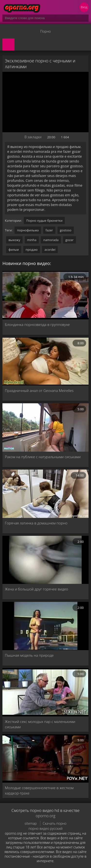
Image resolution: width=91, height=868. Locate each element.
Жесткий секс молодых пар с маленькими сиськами (40, 724)
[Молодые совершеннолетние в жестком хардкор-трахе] (45, 758)
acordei (50, 250)
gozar (70, 240)
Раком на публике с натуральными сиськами (43, 457)
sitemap (31, 823)
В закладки (33, 137)
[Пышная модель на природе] (45, 626)
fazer (49, 230)
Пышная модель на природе (29, 655)
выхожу (14, 240)
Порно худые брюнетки (44, 221)
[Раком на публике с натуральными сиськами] (45, 427)
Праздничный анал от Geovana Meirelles (39, 390)
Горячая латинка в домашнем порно (36, 523)
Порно (45, 31)
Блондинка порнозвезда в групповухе (37, 324)
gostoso (66, 230)
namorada (51, 240)
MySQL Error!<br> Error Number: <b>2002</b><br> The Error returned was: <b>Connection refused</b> (45, 102)
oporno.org (45, 816)
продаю (32, 250)
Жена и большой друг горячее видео (36, 589)
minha (32, 240)
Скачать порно (55, 823)
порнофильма (28, 230)
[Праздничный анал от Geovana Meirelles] (45, 361)
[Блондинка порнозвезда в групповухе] (45, 295)
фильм (14, 250)
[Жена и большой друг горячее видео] (45, 560)
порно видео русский (45, 828)
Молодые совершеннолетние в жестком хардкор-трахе (39, 790)
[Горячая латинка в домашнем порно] (45, 494)
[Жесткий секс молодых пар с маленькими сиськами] (45, 692)
